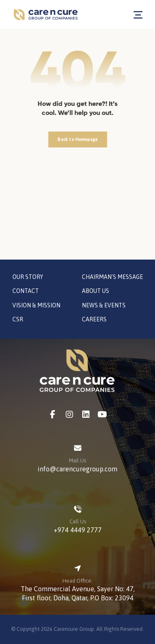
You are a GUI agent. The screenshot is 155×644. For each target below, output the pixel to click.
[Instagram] (69, 415)
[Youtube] (103, 415)
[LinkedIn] (86, 415)
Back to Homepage (77, 139)
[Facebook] (53, 415)
